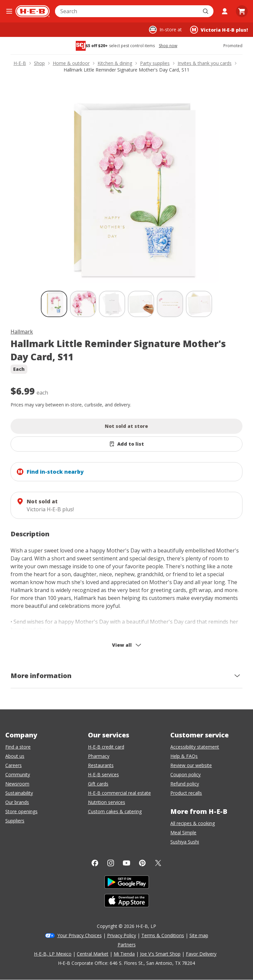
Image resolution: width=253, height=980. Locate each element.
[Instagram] (111, 863)
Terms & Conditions (163, 935)
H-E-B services (103, 774)
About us (15, 756)
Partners (127, 945)
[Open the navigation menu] (9, 11)
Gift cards (98, 784)
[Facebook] (95, 863)
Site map (199, 935)
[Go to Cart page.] (242, 11)
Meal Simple (183, 832)
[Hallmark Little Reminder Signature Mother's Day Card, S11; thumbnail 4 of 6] (141, 304)
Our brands (17, 802)
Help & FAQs (184, 756)
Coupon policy (185, 774)
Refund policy (185, 784)
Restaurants (101, 765)
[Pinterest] (142, 863)
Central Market (93, 954)
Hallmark (22, 332)
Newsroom (17, 784)
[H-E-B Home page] (33, 11)
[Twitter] (158, 863)
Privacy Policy (122, 935)
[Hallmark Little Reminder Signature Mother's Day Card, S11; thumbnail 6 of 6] (199, 304)
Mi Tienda (124, 954)
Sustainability (19, 793)
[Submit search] (206, 11)
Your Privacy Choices (80, 935)
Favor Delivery (201, 954)
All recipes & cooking (193, 823)
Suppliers (15, 821)
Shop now (168, 46)
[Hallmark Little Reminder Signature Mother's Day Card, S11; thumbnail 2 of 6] (83, 304)
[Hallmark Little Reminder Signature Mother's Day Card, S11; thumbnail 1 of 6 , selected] (54, 304)
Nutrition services (107, 802)
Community (18, 774)
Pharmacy (99, 756)
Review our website (191, 765)
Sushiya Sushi (185, 842)
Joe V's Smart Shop (160, 954)
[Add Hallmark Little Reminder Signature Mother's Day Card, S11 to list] (126, 444)
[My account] (225, 11)
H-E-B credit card (106, 747)
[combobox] (127, 11)
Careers (14, 765)
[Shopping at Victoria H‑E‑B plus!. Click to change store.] (219, 30)
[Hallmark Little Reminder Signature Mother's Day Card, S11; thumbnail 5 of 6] (170, 304)
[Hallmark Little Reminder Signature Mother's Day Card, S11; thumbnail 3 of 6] (112, 304)
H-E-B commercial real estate (119, 793)
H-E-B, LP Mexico (53, 954)
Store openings (21, 811)
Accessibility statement (195, 747)
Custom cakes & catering (115, 811)
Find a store (18, 747)
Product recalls (186, 793)
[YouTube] (126, 863)
